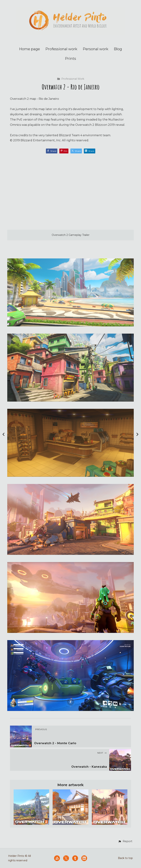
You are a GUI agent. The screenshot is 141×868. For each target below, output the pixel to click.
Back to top (125, 858)
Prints (70, 59)
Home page (29, 49)
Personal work (96, 49)
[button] (125, 841)
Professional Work (71, 79)
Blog (118, 49)
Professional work (61, 49)
